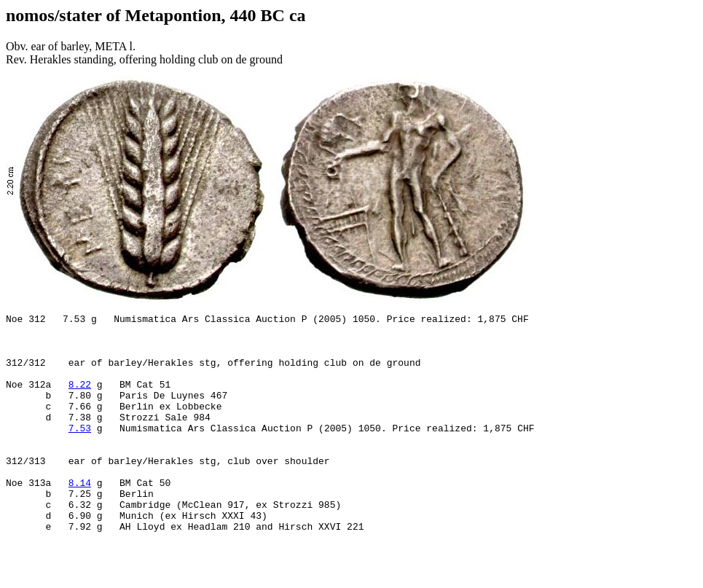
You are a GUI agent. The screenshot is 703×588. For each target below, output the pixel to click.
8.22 (80, 401)
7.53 (80, 454)
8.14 (80, 520)
